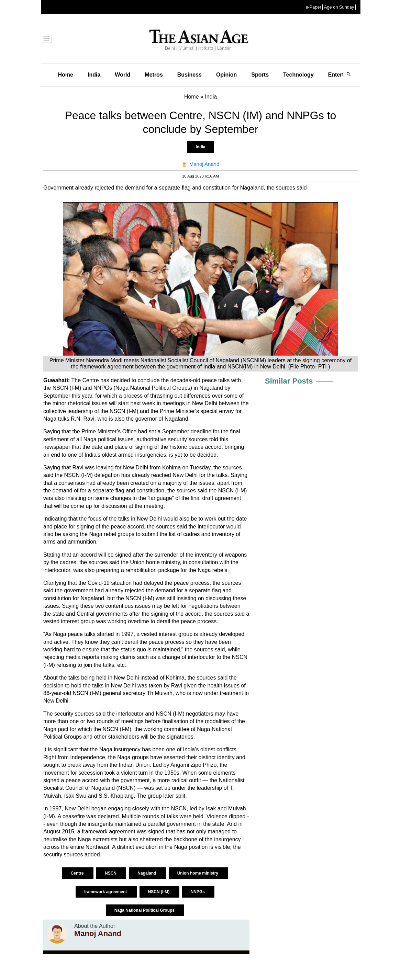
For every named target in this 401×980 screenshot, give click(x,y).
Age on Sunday (339, 7)
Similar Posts (289, 381)
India (94, 75)
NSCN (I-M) (159, 892)
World (122, 75)
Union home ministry (198, 873)
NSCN (111, 873)
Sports (260, 75)
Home (66, 75)
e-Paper (313, 7)
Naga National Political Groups (145, 910)
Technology (298, 75)
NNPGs (198, 892)
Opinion (226, 75)
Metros (154, 75)
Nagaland (147, 873)
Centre (78, 873)
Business (190, 75)
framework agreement (106, 892)
